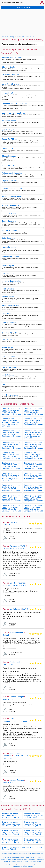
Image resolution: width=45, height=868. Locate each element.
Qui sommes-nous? (7, 853)
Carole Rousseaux (10, 367)
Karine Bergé (7, 348)
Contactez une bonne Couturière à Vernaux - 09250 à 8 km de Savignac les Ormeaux (33, 476)
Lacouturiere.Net (9, 213)
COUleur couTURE (18, 546)
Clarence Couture (9, 67)
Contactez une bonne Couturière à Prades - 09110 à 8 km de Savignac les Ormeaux (33, 498)
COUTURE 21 (16, 522)
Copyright (20, 855)
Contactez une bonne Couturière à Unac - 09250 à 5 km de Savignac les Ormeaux (11, 466)
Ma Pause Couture (10, 230)
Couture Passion (9, 323)
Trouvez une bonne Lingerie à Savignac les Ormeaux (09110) (11, 841)
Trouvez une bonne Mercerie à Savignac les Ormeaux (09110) (33, 841)
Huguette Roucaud (10, 181)
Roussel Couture (9, 247)
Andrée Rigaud (8, 266)
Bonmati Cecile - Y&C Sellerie (14, 104)
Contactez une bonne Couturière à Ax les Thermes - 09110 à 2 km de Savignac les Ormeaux (11, 422)
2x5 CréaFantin (8, 357)
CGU (15, 855)
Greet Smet (7, 314)
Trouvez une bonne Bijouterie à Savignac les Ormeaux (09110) (11, 816)
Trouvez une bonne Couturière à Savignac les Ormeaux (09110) (33, 832)
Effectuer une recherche (22, 7)
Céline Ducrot (8, 148)
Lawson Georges (17, 697)
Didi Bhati (6, 384)
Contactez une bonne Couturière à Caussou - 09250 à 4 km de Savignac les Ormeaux (11, 445)
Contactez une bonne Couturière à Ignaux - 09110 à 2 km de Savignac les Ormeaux (33, 411)
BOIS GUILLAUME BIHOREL (15, 585)
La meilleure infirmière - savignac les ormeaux (14, 863)
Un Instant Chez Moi (10, 75)
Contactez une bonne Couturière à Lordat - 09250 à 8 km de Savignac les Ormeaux (11, 498)
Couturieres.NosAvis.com (13, 2)
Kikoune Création (9, 121)
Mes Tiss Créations (10, 395)
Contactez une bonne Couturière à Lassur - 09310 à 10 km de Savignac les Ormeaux (33, 508)
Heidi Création (8, 289)
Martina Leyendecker (11, 205)
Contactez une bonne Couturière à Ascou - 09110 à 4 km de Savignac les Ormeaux (33, 445)
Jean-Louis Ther (9, 165)
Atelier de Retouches (11, 306)
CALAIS (6, 635)
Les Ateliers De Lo (10, 93)
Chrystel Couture (9, 156)
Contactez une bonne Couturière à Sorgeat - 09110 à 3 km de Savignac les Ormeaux (11, 433)
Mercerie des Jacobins (11, 281)
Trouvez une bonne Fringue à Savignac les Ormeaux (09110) (34, 816)
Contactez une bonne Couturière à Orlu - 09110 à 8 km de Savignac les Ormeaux (11, 488)
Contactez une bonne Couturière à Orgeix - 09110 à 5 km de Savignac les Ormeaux (33, 456)
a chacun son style (10, 332)
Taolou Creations (9, 221)
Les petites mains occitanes (13, 113)
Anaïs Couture (8, 297)
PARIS (25, 609)
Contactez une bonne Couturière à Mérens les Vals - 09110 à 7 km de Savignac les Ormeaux (11, 477)
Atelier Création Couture (12, 196)
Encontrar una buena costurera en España (22, 867)
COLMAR (24, 721)
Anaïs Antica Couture (11, 256)
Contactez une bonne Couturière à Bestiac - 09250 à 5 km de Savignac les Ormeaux (11, 456)
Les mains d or (8, 273)
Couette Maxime (9, 130)
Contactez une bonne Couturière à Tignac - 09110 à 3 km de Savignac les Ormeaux (33, 421)
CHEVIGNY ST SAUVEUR (14, 549)
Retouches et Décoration (12, 173)
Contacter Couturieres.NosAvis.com (22, 853)
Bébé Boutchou (8, 238)
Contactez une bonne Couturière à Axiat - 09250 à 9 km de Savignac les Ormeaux (11, 508)
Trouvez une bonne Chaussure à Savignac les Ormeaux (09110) (11, 824)
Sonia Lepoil (15, 662)
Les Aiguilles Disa (9, 340)
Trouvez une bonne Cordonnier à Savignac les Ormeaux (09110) (11, 832)
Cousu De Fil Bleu (9, 139)
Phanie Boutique (17, 633)
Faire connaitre (36, 853)
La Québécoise (8, 375)
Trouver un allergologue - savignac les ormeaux (28, 865)
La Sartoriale (15, 609)
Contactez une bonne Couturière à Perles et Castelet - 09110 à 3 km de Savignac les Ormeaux (33, 434)
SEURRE (7, 525)
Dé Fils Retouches (17, 583)
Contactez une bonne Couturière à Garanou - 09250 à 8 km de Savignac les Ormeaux (33, 488)
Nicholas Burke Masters (12, 58)
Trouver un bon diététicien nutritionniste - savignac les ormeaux (25, 861)
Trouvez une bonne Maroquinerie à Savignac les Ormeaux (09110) (22, 848)
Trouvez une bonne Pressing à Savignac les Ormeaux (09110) (33, 824)
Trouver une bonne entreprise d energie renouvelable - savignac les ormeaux (21, 858)
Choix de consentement (29, 855)
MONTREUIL (8, 699)
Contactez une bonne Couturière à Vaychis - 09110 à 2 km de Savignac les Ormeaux (11, 411)
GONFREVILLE (9, 665)
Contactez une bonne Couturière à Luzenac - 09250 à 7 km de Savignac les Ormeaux (34, 466)
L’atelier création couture (12, 189)
